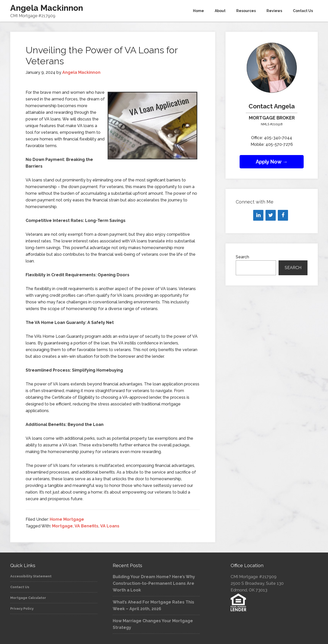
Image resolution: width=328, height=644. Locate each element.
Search (242, 257)
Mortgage (62, 526)
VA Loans (110, 526)
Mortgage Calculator (28, 598)
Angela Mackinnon (47, 8)
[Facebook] (283, 215)
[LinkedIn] (258, 215)
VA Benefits (86, 526)
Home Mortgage (67, 519)
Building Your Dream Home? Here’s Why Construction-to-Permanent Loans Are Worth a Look (154, 583)
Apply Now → (272, 162)
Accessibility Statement (31, 576)
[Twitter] (271, 215)
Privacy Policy (22, 609)
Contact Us (20, 587)
